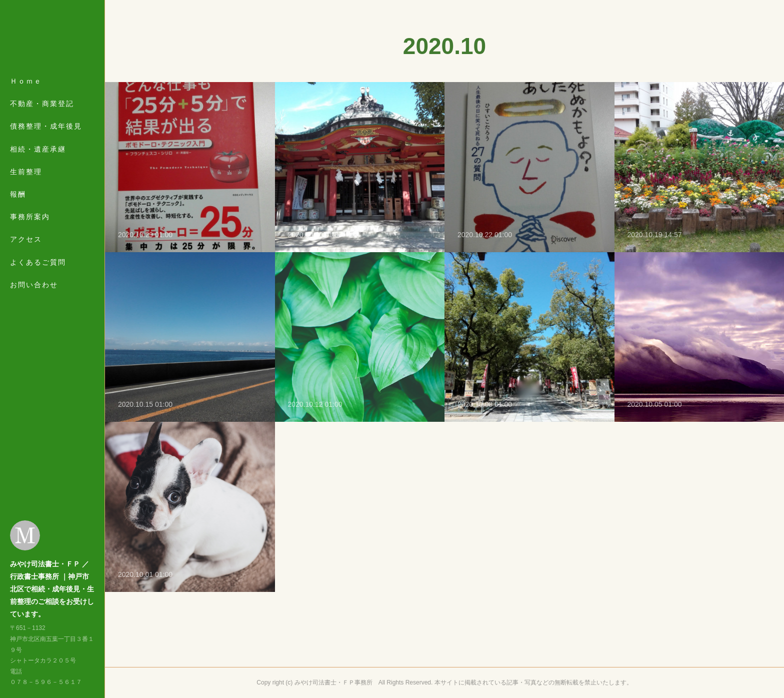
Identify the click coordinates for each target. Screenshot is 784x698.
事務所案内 (30, 217)
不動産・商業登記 (42, 104)
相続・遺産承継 (38, 149)
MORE (22, 239)
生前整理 (26, 172)
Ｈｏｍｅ (26, 81)
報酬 (18, 194)
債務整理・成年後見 (46, 126)
